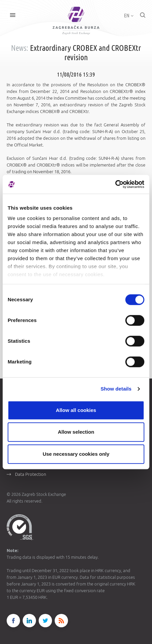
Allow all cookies (76, 410)
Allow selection (76, 432)
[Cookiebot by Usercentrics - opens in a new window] (115, 184)
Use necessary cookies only (76, 454)
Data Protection (30, 474)
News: (20, 48)
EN (129, 15)
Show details (116, 389)
